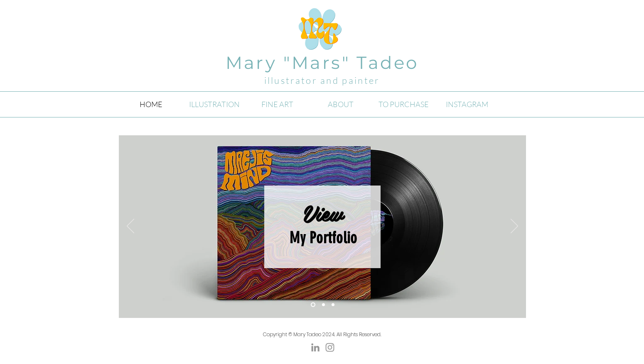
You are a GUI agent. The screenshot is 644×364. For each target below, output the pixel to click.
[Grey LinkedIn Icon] (315, 347)
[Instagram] (330, 347)
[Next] (514, 227)
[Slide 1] (323, 305)
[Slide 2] (313, 305)
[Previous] (130, 227)
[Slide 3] (333, 305)
